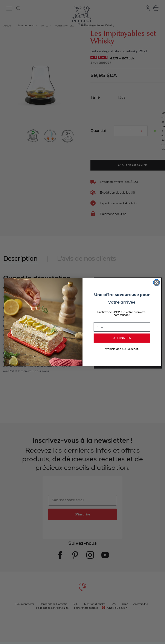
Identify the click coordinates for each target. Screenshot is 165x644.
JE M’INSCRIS (122, 338)
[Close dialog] (157, 282)
